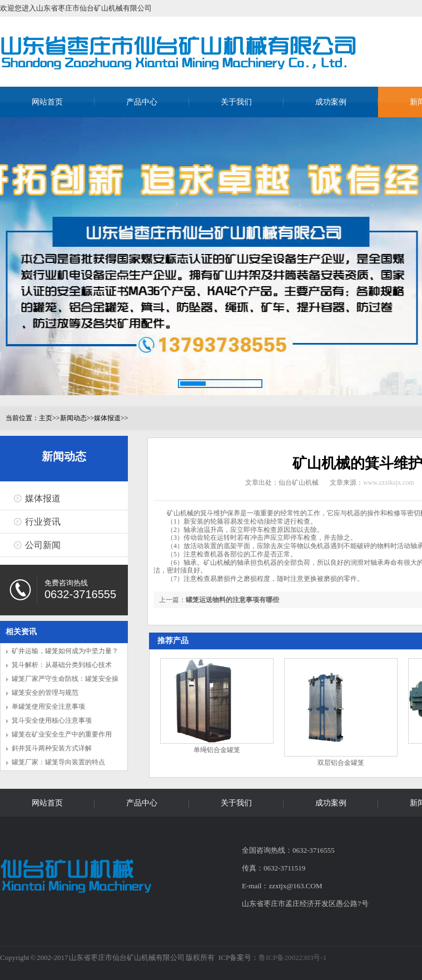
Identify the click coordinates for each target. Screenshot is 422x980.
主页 (46, 418)
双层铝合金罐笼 (341, 763)
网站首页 (47, 102)
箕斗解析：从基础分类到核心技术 (62, 665)
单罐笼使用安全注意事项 (48, 707)
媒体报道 (107, 418)
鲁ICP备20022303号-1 (292, 957)
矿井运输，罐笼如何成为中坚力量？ (65, 651)
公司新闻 (43, 545)
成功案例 (331, 102)
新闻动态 (73, 418)
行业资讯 (43, 522)
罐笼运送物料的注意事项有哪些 (232, 600)
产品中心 (142, 102)
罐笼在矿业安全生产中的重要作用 (62, 734)
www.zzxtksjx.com (389, 482)
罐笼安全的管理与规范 (45, 693)
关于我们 (236, 102)
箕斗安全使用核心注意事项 (52, 720)
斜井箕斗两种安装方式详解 (52, 748)
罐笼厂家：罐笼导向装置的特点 (58, 762)
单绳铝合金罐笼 (217, 750)
